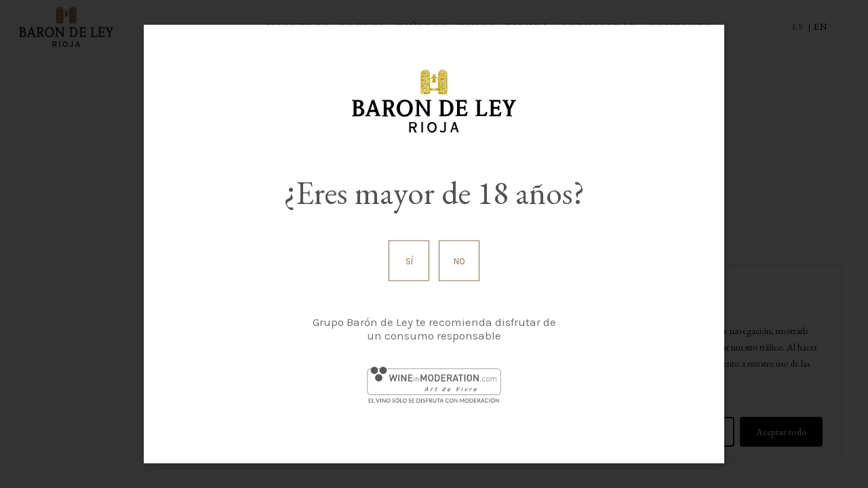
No (459, 261)
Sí (409, 261)
